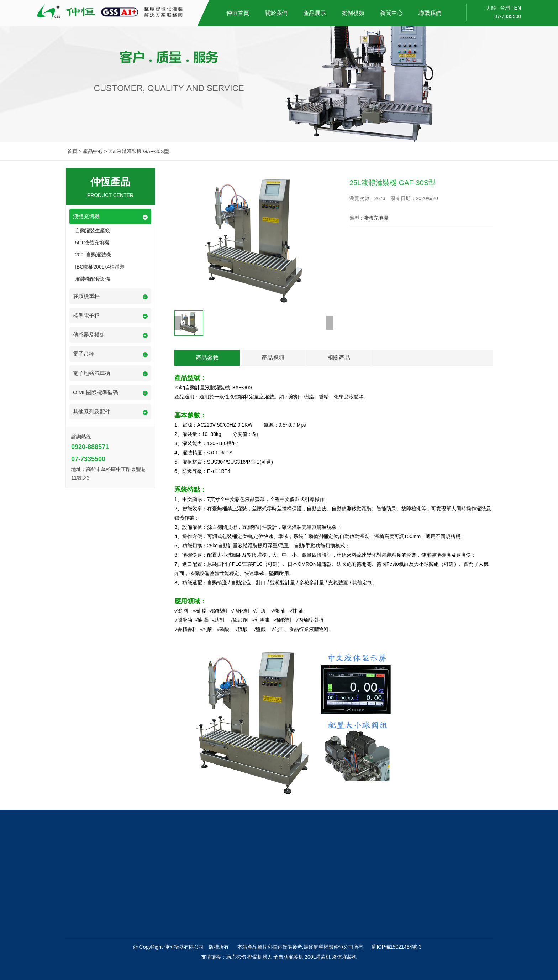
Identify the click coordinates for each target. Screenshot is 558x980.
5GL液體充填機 (92, 243)
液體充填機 (376, 218)
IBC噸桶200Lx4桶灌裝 (100, 267)
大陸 (491, 8)
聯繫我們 (430, 13)
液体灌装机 (344, 957)
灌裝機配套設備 (93, 279)
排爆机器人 (260, 957)
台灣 (505, 8)
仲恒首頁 (238, 13)
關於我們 (276, 13)
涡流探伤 (236, 957)
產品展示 (315, 13)
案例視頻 (353, 13)
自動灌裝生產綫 (93, 230)
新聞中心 (391, 13)
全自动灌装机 (288, 957)
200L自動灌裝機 (93, 255)
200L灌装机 (318, 957)
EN (518, 8)
